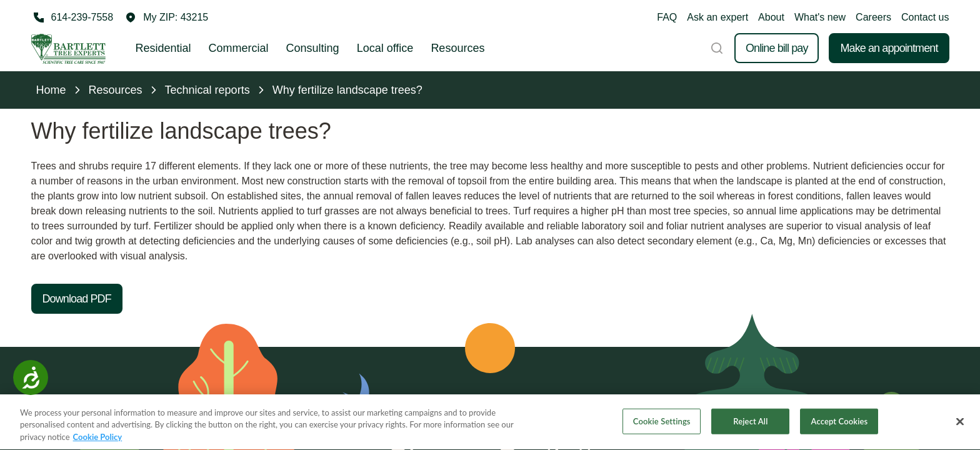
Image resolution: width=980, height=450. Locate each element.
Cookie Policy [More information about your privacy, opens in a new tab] (98, 438)
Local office (385, 48)
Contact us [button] (925, 17)
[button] (167, 17)
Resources (457, 48)
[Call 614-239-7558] (72, 17)
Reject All (750, 422)
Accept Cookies (840, 422)
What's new (820, 17)
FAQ (667, 17)
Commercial (239, 48)
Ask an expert (717, 17)
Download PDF (77, 299)
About (771, 17)
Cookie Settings (662, 422)
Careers (873, 17)
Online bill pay (777, 48)
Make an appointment (889, 48)
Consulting (313, 48)
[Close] (960, 422)
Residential (163, 48)
